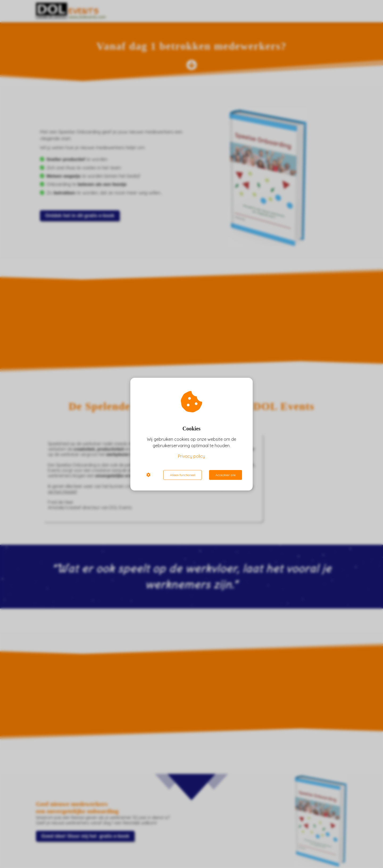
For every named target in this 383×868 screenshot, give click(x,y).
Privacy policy (191, 456)
